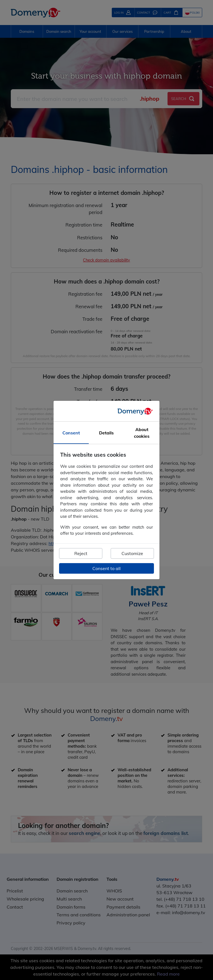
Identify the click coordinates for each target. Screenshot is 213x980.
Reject (81, 553)
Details (106, 433)
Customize (132, 553)
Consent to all (106, 568)
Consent (71, 433)
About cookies (142, 433)
